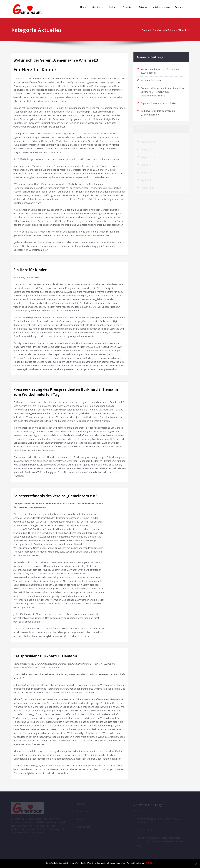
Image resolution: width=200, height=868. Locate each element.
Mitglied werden (161, 7)
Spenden (181, 7)
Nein (152, 863)
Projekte (126, 7)
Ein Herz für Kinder (31, 270)
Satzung (142, 7)
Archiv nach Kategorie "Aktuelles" (171, 30)
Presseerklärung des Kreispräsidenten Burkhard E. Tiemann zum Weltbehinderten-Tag (162, 90)
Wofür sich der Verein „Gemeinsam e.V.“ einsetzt (59, 60)
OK (147, 863)
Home (81, 7)
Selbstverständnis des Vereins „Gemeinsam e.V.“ (59, 496)
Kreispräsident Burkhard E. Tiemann (47, 656)
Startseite (143, 30)
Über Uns (95, 7)
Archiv (111, 7)
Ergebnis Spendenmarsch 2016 (158, 102)
